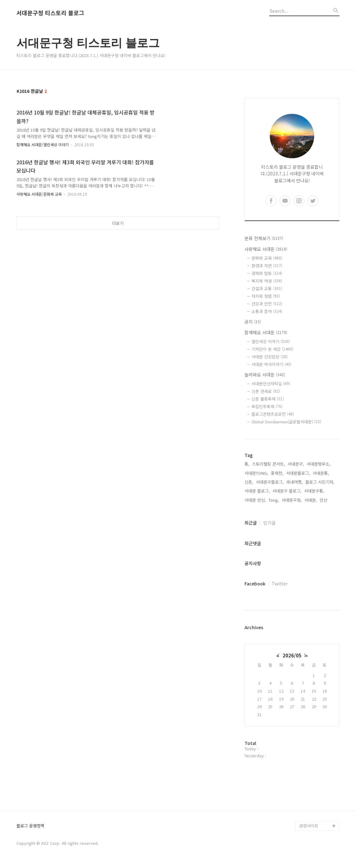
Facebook (255, 584)
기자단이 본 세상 (272, 349)
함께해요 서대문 (266, 332)
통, (247, 464)
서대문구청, (292, 500)
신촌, (249, 482)
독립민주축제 (267, 406)
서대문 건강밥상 (270, 357)
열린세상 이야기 (271, 341)
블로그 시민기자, (320, 482)
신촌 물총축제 (268, 399)
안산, (324, 500)
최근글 (251, 523)
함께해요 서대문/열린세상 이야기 (43, 144)
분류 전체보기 (264, 238)
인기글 (269, 523)
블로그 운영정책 (30, 826)
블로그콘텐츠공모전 (273, 414)
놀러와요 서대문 (265, 375)
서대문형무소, (319, 464)
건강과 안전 (267, 304)
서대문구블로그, (270, 482)
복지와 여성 (267, 281)
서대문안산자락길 (271, 384)
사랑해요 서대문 (266, 249)
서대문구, (296, 464)
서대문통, (321, 473)
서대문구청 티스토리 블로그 (50, 13)
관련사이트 (309, 826)
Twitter (280, 584)
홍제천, (277, 473)
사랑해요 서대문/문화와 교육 (39, 194)
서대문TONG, (256, 473)
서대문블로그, (298, 473)
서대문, (311, 500)
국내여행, (295, 482)
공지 (253, 322)
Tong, (274, 500)
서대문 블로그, (257, 491)
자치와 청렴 (266, 296)
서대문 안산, (255, 500)
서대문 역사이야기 (271, 364)
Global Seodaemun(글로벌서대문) (286, 422)
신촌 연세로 (266, 391)
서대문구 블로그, (287, 491)
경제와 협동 (267, 273)
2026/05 (292, 655)
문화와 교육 (267, 258)
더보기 (118, 223)
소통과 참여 (267, 311)
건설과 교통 (267, 288)
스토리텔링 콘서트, (269, 464)
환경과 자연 (267, 266)
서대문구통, (314, 491)
